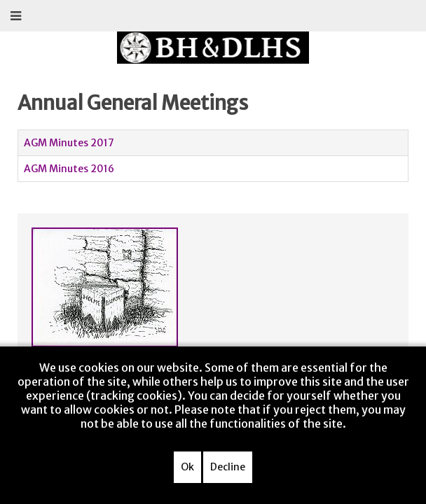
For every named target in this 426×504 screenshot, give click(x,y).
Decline (228, 467)
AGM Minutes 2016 (69, 169)
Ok (187, 467)
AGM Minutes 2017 (69, 143)
